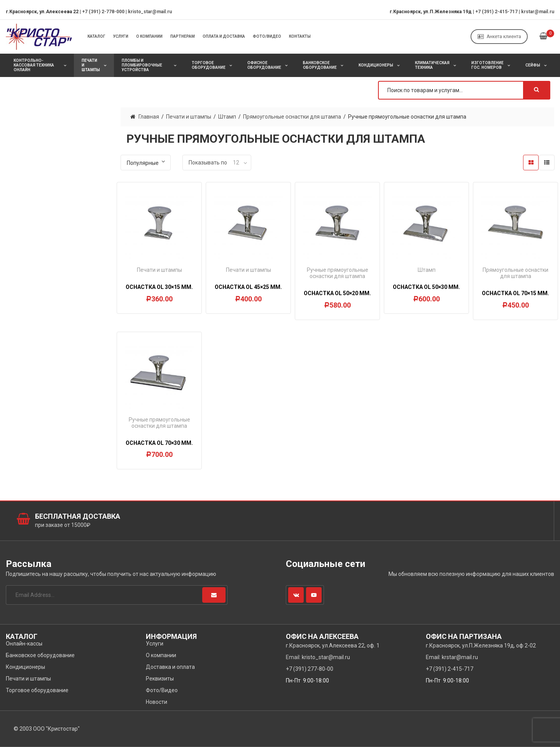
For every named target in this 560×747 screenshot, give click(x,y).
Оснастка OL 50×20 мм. (337, 293)
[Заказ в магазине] (146, 163)
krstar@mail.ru (538, 12)
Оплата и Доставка (224, 36)
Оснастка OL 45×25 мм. (248, 287)
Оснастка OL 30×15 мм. (159, 287)
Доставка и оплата (170, 667)
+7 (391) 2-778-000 (103, 12)
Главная (149, 117)
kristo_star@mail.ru (150, 12)
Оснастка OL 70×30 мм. (159, 443)
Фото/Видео (267, 36)
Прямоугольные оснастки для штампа (292, 117)
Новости (157, 702)
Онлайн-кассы (24, 644)
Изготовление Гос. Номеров (487, 65)
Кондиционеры (376, 65)
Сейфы (533, 65)
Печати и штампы (91, 65)
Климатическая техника (432, 65)
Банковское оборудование (320, 65)
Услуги (121, 36)
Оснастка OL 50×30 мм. (426, 287)
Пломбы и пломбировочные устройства (142, 65)
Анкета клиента (499, 37)
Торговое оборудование (209, 65)
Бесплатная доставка (78, 516)
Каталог (96, 36)
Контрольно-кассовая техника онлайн (34, 65)
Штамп (227, 117)
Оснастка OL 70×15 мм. (515, 293)
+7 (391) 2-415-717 (496, 12)
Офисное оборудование (264, 65)
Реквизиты (160, 679)
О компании (149, 36)
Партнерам (183, 36)
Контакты (300, 36)
